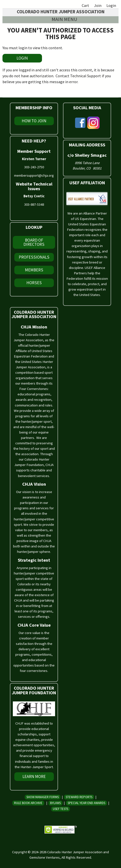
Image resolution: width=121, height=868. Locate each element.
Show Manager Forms (43, 797)
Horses (34, 283)
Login (111, 5)
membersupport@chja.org (34, 175)
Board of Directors (34, 242)
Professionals (34, 257)
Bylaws (55, 803)
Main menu (64, 19)
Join (98, 5)
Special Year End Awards (86, 803)
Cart (85, 5)
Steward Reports (79, 797)
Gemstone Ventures (45, 857)
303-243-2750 (34, 167)
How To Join (34, 121)
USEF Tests (60, 809)
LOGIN (22, 58)
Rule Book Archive (28, 803)
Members (34, 270)
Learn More (34, 776)
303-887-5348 (34, 204)
